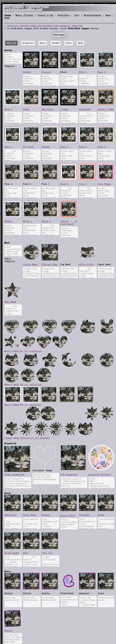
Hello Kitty (86, 264)
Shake (101, 515)
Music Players (24, 15)
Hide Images (59, 35)
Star (26, 553)
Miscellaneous (93, 15)
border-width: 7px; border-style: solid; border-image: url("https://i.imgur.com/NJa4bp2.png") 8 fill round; (32, 230)
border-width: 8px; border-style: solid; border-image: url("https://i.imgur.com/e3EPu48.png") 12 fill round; (51, 192)
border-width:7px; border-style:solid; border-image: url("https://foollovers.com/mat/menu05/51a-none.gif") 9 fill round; (51, 117)
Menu (108, 15)
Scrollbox (64, 15)
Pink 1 (64, 147)
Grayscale (10, 515)
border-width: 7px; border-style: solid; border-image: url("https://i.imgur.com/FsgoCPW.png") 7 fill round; (32, 192)
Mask (80, 43)
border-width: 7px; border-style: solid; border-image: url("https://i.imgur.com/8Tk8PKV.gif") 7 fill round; (13, 192)
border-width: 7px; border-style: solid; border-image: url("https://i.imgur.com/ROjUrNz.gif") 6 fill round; (69, 155)
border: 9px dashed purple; (13, 602)
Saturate (84, 515)
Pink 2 (83, 147)
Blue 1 (83, 72)
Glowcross (85, 109)
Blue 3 (8, 109)
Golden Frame (106, 109)
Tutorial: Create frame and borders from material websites (45, 26)
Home (7, 18)
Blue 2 (102, 72)
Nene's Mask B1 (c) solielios (23, 351)
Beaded (27, 72)
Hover (69, 43)
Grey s (8, 147)
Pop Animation (69, 475)
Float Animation (14, 475)
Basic (43, 43)
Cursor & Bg (45, 15)
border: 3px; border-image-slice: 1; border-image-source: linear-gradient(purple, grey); (88, 602)
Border (56, 43)
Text (77, 15)
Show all (11, 43)
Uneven (8, 631)
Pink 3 (102, 147)
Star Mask (10, 302)
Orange (46, 147)
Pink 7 (83, 184)
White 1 (28, 221)
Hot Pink (28, 147)
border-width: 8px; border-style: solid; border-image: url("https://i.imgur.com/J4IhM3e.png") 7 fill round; (107, 155)
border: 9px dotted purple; (32, 602)
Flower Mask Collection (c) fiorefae (27, 438)
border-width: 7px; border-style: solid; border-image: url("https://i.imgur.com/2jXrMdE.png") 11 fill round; (88, 155)
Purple (8, 221)
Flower (64, 109)
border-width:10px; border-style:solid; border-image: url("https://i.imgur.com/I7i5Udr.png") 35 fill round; (107, 117)
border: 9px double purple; (51, 602)
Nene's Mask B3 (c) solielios (23, 405)
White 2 (46, 221)
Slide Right (12, 553)
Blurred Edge (50, 264)
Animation (28, 43)
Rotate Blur (68, 516)
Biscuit (46, 72)
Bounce (46, 515)
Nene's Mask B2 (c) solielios (23, 385)
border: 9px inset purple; (107, 602)
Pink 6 (64, 184)
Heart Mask (30, 515)
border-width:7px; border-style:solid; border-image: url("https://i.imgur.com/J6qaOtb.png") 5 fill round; (107, 80)
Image (8, 15)
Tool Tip (47, 553)
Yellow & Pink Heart (68, 223)
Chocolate (48, 109)
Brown (26, 109)
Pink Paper (104, 184)
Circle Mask (30, 264)
